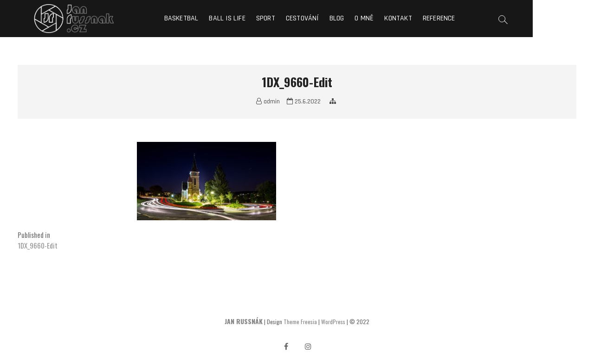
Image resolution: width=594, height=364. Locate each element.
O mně (395, 18)
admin (268, 102)
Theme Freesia (300, 322)
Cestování (333, 18)
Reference (470, 18)
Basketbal (212, 18)
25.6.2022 (304, 102)
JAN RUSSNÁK (244, 321)
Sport (296, 18)
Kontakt (429, 18)
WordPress (333, 322)
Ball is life (258, 18)
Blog (368, 18)
